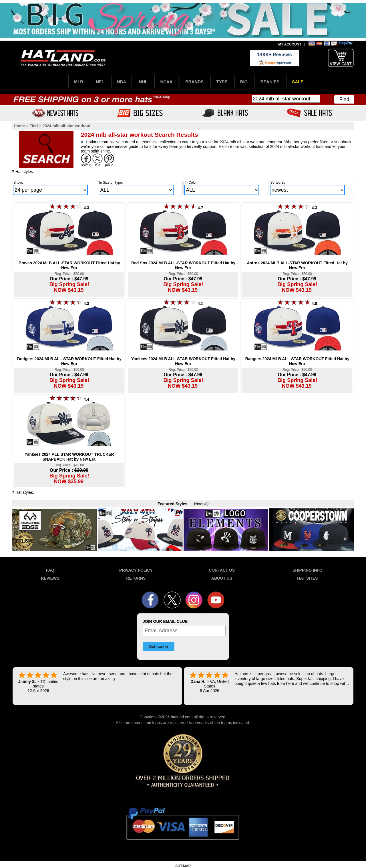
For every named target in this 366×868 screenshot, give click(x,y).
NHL (143, 82)
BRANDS (194, 82)
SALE (298, 82)
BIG (244, 82)
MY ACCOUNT (290, 44)
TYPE (222, 82)
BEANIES (270, 82)
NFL (100, 82)
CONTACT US (222, 570)
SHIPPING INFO (307, 570)
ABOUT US (222, 578)
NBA (122, 82)
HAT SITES (307, 578)
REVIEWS (50, 578)
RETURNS (136, 578)
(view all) (201, 504)
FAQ (50, 570)
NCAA (166, 82)
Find (344, 99)
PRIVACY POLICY (136, 570)
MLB (79, 82)
